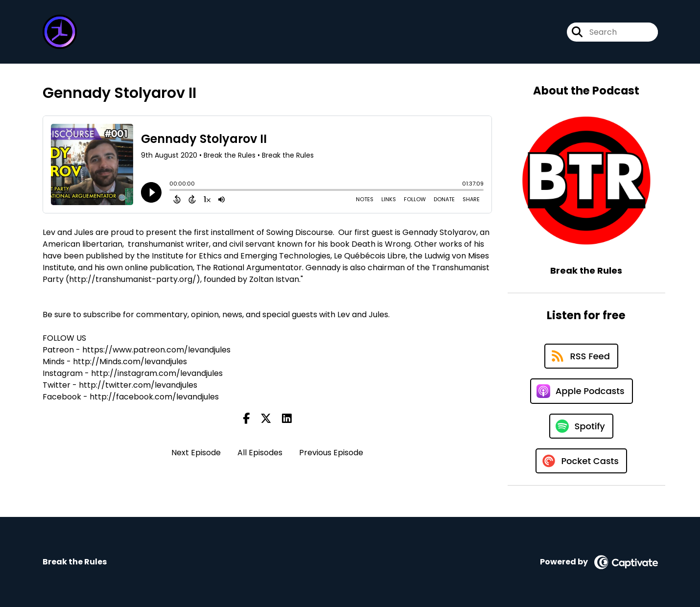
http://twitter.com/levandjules (138, 385)
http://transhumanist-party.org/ (133, 279)
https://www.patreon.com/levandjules (156, 350)
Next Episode (196, 453)
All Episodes (260, 453)
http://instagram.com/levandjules (157, 373)
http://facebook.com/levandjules (154, 397)
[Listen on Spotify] (581, 426)
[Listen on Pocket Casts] (581, 461)
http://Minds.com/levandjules (130, 362)
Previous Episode (331, 453)
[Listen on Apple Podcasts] (582, 391)
